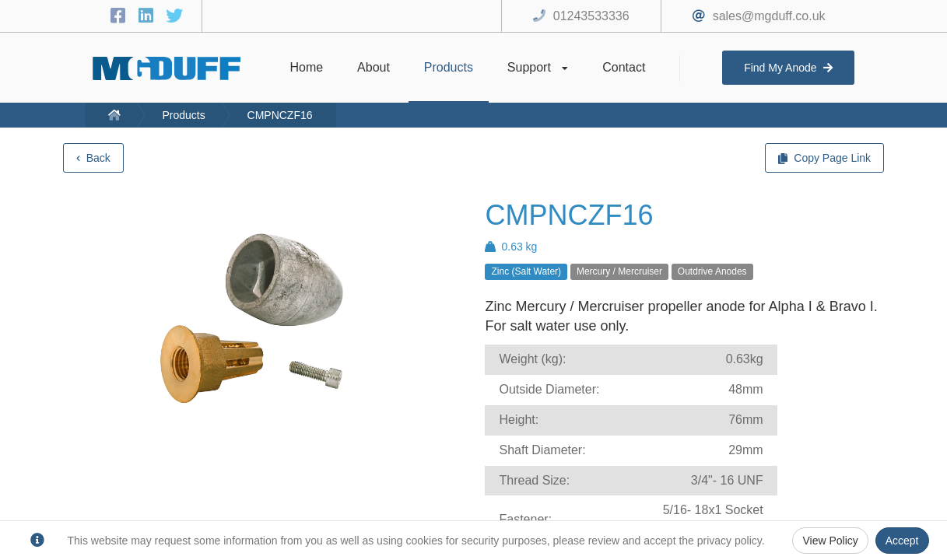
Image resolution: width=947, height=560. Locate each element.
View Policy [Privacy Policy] (830, 541)
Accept (902, 541)
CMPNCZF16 (280, 115)
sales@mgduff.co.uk (769, 16)
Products (183, 115)
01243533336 (591, 16)
